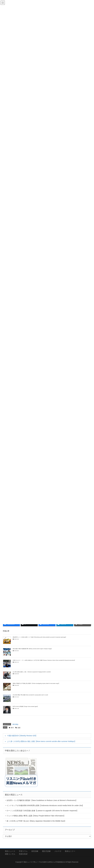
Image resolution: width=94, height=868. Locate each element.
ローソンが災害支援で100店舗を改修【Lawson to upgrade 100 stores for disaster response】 (42, 811)
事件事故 (15, 724)
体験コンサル (10, 854)
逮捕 (19, 728)
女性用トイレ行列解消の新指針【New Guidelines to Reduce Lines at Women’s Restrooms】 (42, 800)
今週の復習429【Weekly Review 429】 (22, 736)
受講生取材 (23, 854)
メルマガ (58, 851)
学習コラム (23, 851)
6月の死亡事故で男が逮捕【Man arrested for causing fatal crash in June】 (31, 695)
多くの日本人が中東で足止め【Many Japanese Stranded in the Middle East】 (36, 821)
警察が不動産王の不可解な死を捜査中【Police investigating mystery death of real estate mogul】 (36, 683)
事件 (12, 728)
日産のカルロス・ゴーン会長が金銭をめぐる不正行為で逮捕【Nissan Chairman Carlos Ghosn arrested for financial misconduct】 (44, 660)
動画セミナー (70, 851)
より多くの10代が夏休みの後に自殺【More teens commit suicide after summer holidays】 (42, 741)
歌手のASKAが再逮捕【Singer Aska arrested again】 (26, 706)
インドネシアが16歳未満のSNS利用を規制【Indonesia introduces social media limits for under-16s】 (45, 805)
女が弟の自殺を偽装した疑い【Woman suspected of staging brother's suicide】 (32, 672)
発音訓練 (35, 851)
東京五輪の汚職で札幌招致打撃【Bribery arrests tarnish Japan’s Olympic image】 (32, 649)
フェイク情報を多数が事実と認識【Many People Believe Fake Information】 (36, 816)
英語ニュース (10, 851)
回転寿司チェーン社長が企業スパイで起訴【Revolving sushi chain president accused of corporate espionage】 (40, 637)
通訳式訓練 (46, 851)
